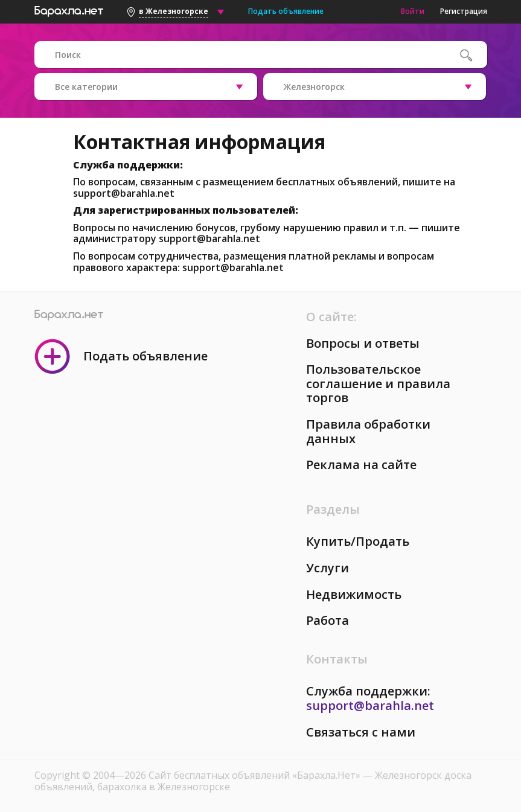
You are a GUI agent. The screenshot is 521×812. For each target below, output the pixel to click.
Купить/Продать (358, 541)
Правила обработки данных (368, 431)
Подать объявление (286, 11)
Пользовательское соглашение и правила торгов (378, 383)
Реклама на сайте (361, 465)
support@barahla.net (124, 193)
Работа (328, 620)
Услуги (328, 568)
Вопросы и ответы (363, 343)
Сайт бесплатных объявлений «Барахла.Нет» (256, 775)
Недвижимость (354, 594)
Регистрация (464, 11)
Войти (413, 11)
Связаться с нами (361, 732)
